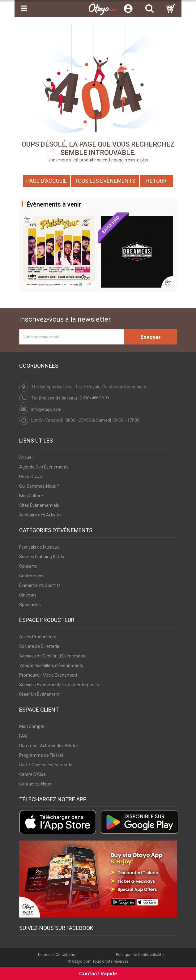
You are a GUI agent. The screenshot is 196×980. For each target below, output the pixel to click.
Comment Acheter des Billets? (49, 746)
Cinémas (28, 595)
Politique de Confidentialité (140, 955)
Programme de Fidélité (41, 755)
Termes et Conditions (56, 955)
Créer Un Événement (39, 694)
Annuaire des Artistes (40, 515)
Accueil (26, 457)
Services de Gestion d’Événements (53, 656)
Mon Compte (32, 726)
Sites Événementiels (39, 505)
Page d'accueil (47, 181)
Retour (156, 181)
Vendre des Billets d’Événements (51, 665)
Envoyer (151, 337)
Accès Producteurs (38, 637)
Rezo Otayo (31, 477)
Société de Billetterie (39, 646)
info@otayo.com (46, 409)
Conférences (32, 576)
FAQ (23, 736)
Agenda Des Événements (44, 467)
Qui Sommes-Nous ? (39, 486)
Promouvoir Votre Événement (48, 675)
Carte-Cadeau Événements (46, 765)
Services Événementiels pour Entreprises (59, 685)
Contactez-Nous (35, 784)
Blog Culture (31, 496)
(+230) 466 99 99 (94, 398)
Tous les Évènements (105, 181)
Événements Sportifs (40, 585)
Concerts (28, 566)
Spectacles (30, 605)
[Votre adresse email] (72, 337)
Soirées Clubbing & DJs (42, 557)
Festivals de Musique (39, 547)
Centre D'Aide (32, 774)
